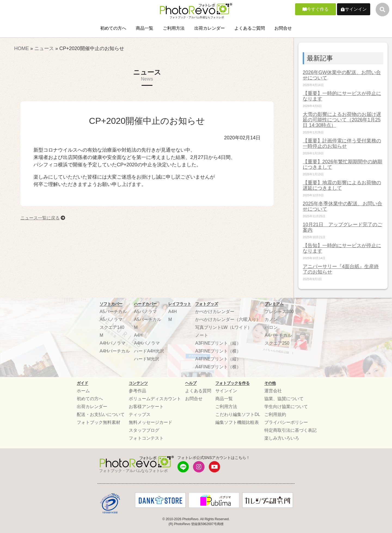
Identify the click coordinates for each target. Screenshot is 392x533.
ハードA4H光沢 (149, 351)
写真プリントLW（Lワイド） (223, 327)
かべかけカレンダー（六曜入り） (228, 319)
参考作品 (137, 391)
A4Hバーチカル (115, 351)
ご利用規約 (275, 414)
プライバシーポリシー (286, 422)
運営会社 (273, 391)
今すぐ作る (318, 9)
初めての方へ (113, 28)
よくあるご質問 (250, 28)
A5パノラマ (111, 319)
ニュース (44, 48)
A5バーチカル (113, 312)
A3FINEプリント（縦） (218, 343)
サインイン (356, 9)
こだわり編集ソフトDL (238, 414)
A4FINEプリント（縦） (218, 359)
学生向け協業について (286, 407)
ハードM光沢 (147, 359)
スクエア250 (277, 343)
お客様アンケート (146, 407)
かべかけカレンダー (215, 312)
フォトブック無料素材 (99, 422)
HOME (22, 48)
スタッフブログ (144, 430)
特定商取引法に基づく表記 (290, 430)
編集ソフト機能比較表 (237, 422)
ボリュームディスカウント (155, 399)
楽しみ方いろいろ (282, 438)
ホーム (83, 391)
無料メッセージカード (151, 422)
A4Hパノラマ (113, 343)
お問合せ (283, 28)
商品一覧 (145, 28)
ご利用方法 (174, 28)
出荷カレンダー (210, 28)
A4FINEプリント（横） (218, 367)
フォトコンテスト (146, 438)
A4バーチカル (278, 335)
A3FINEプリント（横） (218, 351)
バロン (271, 327)
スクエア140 (112, 327)
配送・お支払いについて (101, 414)
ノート (202, 335)
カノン (271, 319)
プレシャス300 (279, 312)
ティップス (140, 414)
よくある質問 (198, 391)
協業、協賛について (284, 399)
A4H (138, 335)
